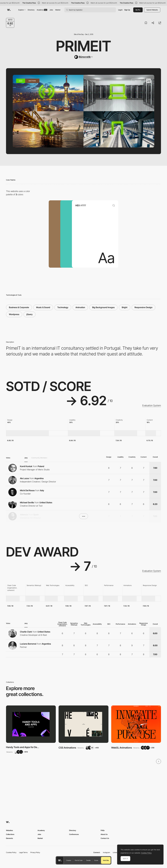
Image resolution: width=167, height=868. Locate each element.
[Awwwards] (9, 10)
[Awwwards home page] (60, 860)
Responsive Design (143, 307)
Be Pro (138, 10)
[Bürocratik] (83, 57)
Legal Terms (23, 852)
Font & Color (79, 860)
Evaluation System (152, 405)
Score (96, 860)
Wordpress (14, 314)
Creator (69, 860)
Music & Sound (43, 307)
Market (58, 10)
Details (88, 860)
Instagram (107, 852)
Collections (10, 834)
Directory (31, 10)
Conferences (74, 834)
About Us (104, 834)
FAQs (103, 830)
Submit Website (152, 10)
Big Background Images (103, 307)
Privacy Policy (35, 852)
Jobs (51, 10)
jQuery (30, 314)
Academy (42, 10)
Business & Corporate (19, 307)
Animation (80, 307)
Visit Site (106, 860)
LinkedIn (116, 852)
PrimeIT (83, 46)
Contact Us (105, 838)
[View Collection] (31, 724)
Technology (63, 307)
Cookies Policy (11, 852)
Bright (125, 307)
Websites (9, 830)
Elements (9, 838)
